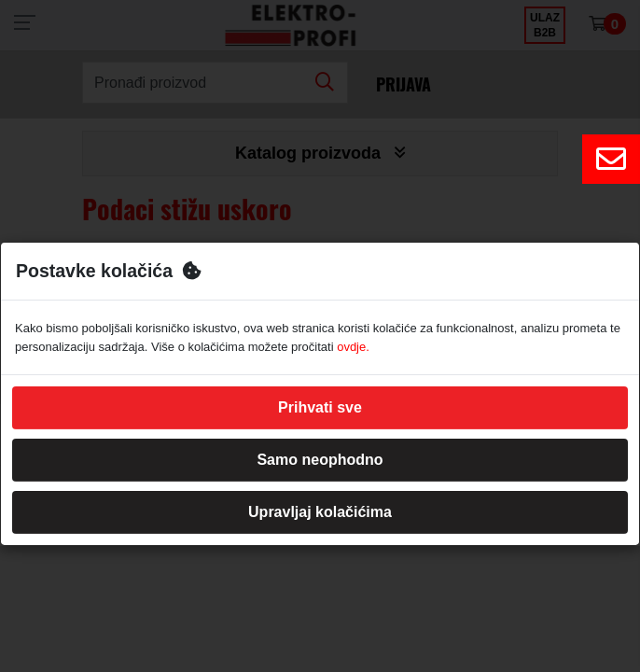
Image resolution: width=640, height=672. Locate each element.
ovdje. (353, 347)
